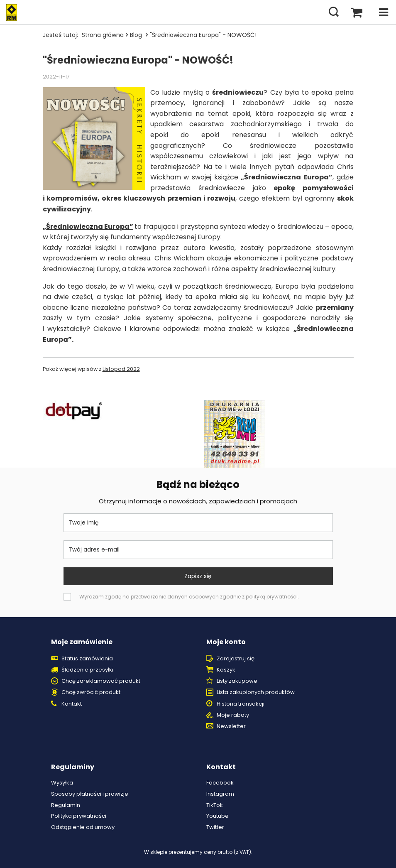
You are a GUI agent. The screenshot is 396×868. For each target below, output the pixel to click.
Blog (137, 35)
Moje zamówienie (82, 642)
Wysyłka (62, 783)
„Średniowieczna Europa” (287, 177)
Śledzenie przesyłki (87, 670)
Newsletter (231, 726)
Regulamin (66, 805)
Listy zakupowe (237, 681)
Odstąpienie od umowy (83, 827)
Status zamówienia (87, 659)
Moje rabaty (233, 715)
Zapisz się (198, 576)
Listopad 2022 (121, 369)
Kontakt (72, 704)
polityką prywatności (272, 597)
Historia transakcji (241, 704)
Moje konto (226, 642)
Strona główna (103, 35)
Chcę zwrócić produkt (91, 692)
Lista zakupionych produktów (256, 692)
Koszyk (226, 670)
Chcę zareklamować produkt (101, 681)
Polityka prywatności (79, 816)
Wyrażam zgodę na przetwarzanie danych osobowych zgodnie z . (189, 597)
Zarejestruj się (236, 659)
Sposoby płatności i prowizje (90, 794)
